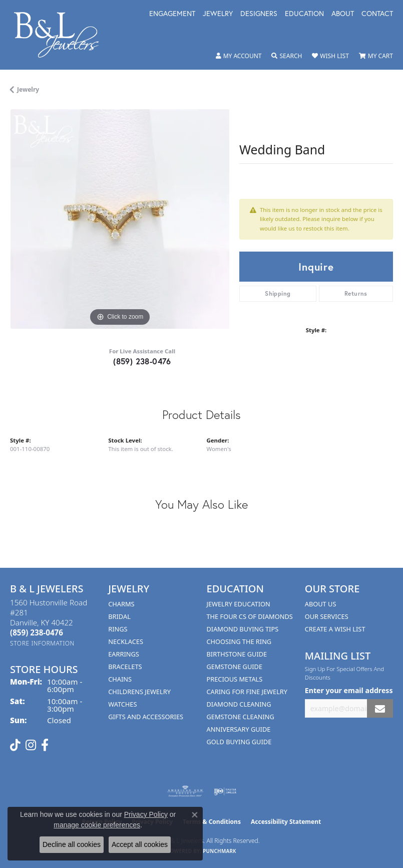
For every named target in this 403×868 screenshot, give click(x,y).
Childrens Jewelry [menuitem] (139, 692)
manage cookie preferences (97, 825)
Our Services (327, 616)
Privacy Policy (146, 814)
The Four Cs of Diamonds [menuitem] (250, 616)
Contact (377, 14)
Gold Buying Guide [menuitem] (239, 742)
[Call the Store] (37, 632)
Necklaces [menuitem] (126, 641)
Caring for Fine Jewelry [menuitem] (247, 692)
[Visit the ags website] (185, 791)
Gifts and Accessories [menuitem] (146, 717)
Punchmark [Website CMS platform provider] (220, 851)
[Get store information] (42, 643)
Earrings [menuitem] (124, 654)
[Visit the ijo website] (225, 791)
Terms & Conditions (212, 822)
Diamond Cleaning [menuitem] (239, 704)
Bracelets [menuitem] (125, 667)
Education (304, 14)
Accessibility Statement (286, 822)
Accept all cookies (140, 844)
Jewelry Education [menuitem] (239, 604)
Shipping (278, 293)
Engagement (172, 14)
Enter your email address (349, 690)
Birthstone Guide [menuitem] (237, 654)
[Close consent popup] (195, 815)
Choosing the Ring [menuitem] (239, 641)
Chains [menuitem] (120, 679)
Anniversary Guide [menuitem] (239, 729)
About (343, 14)
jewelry (28, 89)
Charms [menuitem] (121, 604)
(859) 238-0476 (142, 361)
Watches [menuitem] (122, 704)
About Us (321, 604)
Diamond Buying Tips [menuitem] (243, 629)
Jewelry (218, 14)
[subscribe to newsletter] (380, 708)
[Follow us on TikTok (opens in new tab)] (15, 745)
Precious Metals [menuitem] (235, 679)
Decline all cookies (72, 844)
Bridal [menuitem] (119, 616)
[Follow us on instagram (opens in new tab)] (31, 745)
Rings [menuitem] (118, 629)
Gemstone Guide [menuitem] (235, 667)
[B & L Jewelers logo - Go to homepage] (62, 35)
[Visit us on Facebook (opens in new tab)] (45, 745)
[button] (239, 56)
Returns (356, 293)
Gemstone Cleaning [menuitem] (241, 717)
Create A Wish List (335, 629)
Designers (259, 14)
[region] (120, 219)
